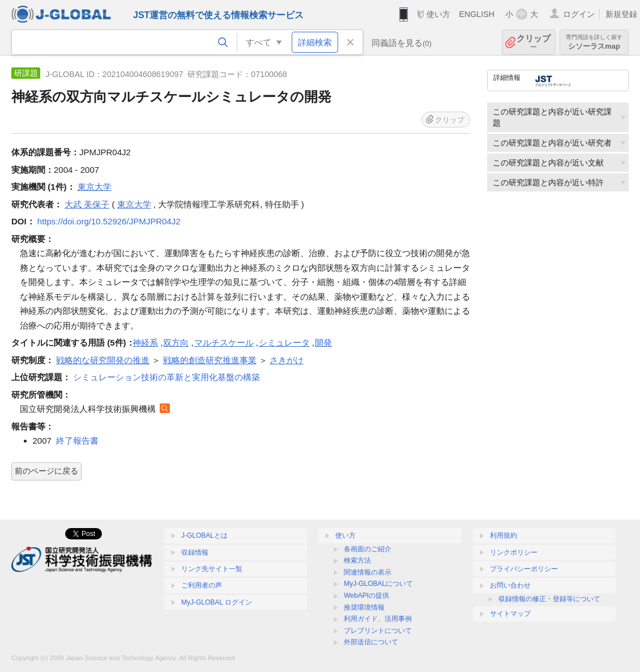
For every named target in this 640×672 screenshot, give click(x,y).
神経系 (145, 343)
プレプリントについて (378, 631)
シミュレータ (284, 343)
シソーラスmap (594, 42)
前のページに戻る (46, 471)
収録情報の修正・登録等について (549, 599)
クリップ (534, 42)
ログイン (579, 14)
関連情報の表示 (368, 572)
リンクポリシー (514, 552)
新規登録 (621, 14)
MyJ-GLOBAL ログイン (217, 602)
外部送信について (371, 642)
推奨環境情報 (364, 607)
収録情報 (195, 552)
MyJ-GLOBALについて (378, 584)
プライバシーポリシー (524, 569)
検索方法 (357, 560)
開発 (323, 343)
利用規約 (504, 535)
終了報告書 (77, 441)
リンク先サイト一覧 (212, 569)
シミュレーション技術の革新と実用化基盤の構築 (167, 377)
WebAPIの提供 (366, 596)
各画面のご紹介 (368, 549)
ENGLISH (477, 14)
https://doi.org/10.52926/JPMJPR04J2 (109, 221)
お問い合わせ (510, 585)
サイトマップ (510, 614)
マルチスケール (224, 343)
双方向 (176, 343)
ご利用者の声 (202, 585)
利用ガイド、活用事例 (378, 619)
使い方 (438, 14)
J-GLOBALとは (204, 535)
